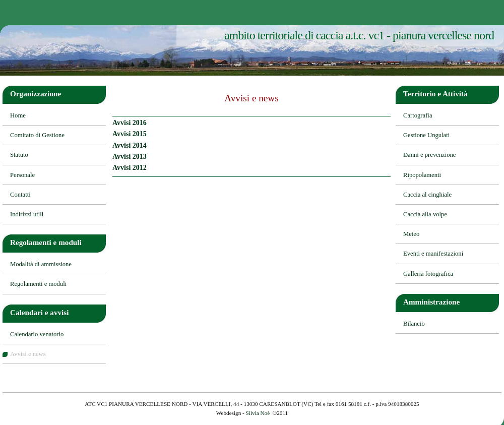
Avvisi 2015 (130, 134)
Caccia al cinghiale (427, 195)
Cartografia (418, 115)
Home (18, 115)
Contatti (20, 195)
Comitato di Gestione (37, 135)
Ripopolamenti (422, 175)
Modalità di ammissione (41, 264)
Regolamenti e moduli (38, 284)
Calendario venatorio (37, 334)
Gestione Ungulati (426, 135)
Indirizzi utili (27, 214)
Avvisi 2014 (130, 145)
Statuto (19, 155)
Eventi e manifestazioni (433, 254)
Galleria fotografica (428, 274)
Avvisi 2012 (130, 168)
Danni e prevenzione (429, 155)
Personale (22, 175)
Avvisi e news (28, 354)
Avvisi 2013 (130, 157)
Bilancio (414, 324)
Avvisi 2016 (130, 123)
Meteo (411, 234)
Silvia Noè (258, 413)
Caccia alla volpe (425, 214)
